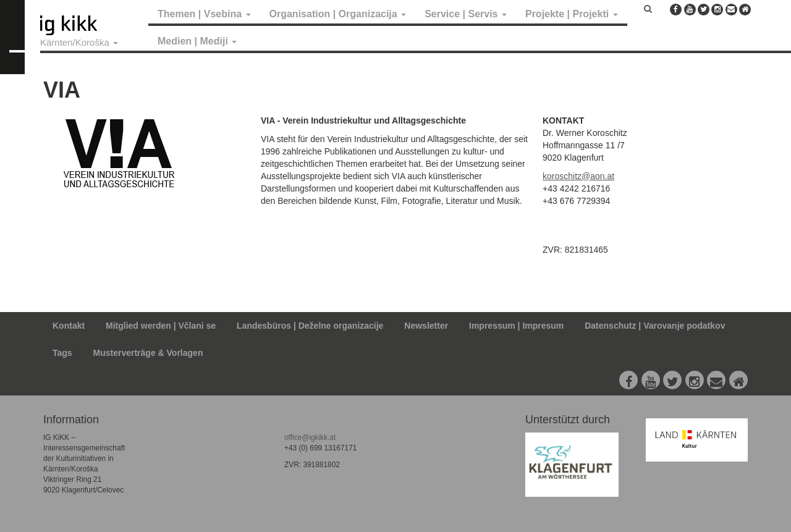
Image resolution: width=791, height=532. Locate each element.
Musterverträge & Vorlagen (148, 353)
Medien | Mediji (197, 41)
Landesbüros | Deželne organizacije (310, 326)
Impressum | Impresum (516, 326)
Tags (62, 353)
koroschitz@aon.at (578, 176)
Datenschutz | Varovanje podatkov (655, 326)
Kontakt (69, 326)
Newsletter (426, 326)
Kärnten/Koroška (79, 42)
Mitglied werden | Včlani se (161, 326)
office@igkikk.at (310, 437)
